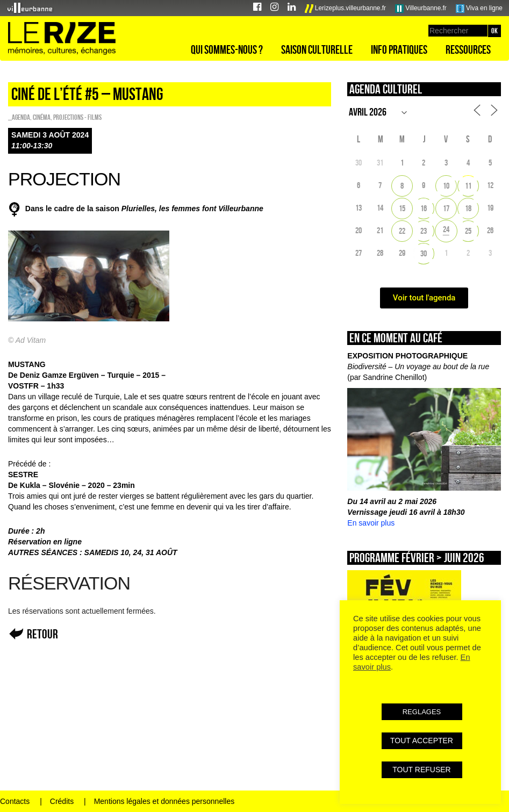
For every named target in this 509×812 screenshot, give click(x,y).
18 (468, 208)
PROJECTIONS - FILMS (77, 117)
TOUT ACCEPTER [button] (422, 741)
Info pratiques (399, 49)
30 (424, 253)
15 (402, 208)
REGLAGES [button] (422, 712)
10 (446, 186)
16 (424, 208)
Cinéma (42, 117)
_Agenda (19, 117)
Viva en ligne (479, 9)
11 (468, 186)
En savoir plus (371, 523)
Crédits (62, 801)
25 (468, 231)
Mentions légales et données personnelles (164, 801)
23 (424, 231)
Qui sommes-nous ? (227, 49)
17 (446, 208)
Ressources (468, 49)
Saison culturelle (317, 49)
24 (446, 229)
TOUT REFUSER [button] (421, 770)
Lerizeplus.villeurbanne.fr (346, 9)
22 (402, 231)
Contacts (15, 801)
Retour (42, 634)
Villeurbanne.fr (421, 9)
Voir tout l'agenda (424, 298)
